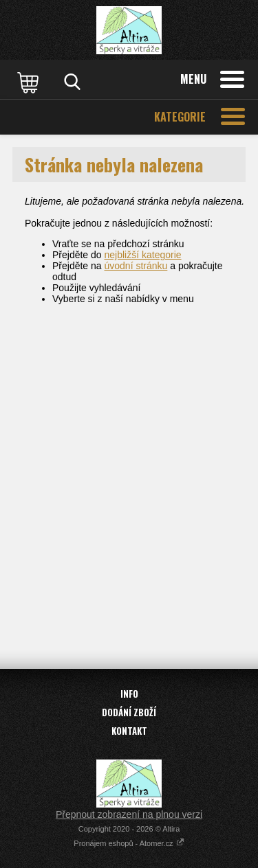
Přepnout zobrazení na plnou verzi (129, 814)
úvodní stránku (136, 266)
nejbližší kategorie (143, 255)
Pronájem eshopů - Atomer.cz (129, 843)
